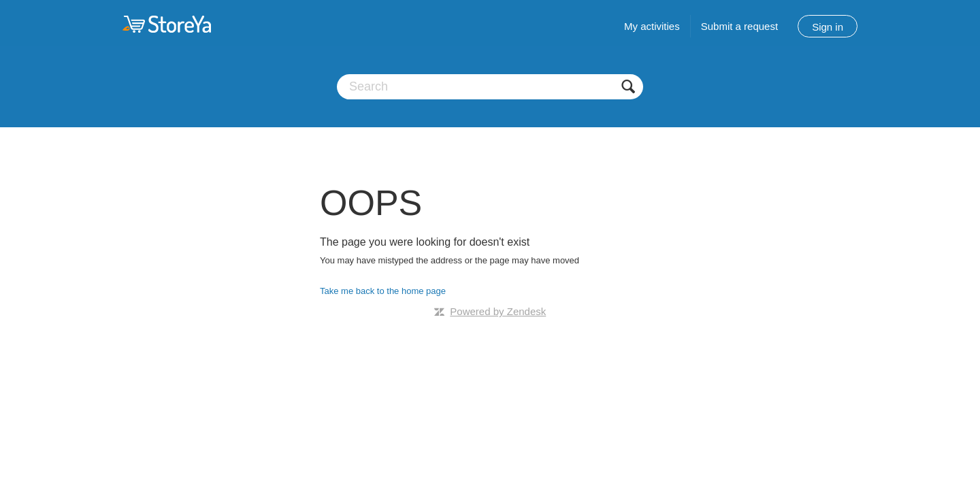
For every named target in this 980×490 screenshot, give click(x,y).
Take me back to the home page (383, 291)
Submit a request (739, 26)
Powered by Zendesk (498, 311)
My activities (652, 26)
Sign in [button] (828, 27)
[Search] (490, 87)
